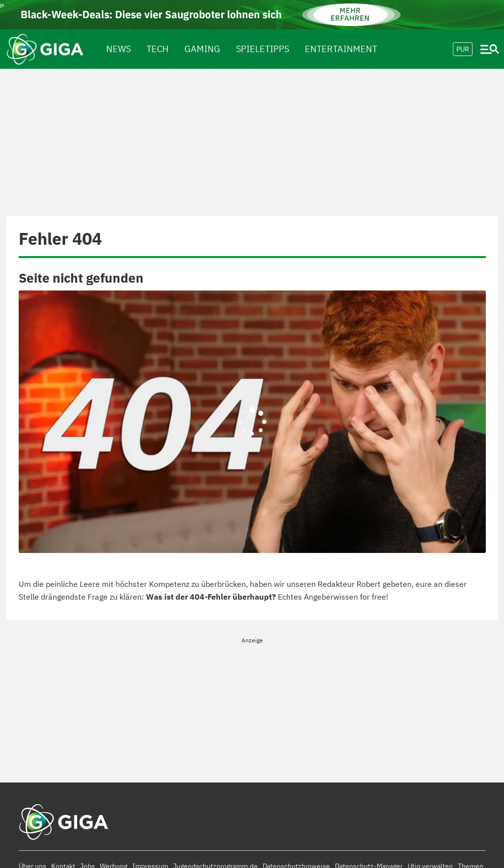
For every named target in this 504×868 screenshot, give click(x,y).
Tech (158, 49)
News (119, 49)
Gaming (202, 49)
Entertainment (341, 49)
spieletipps (263, 49)
